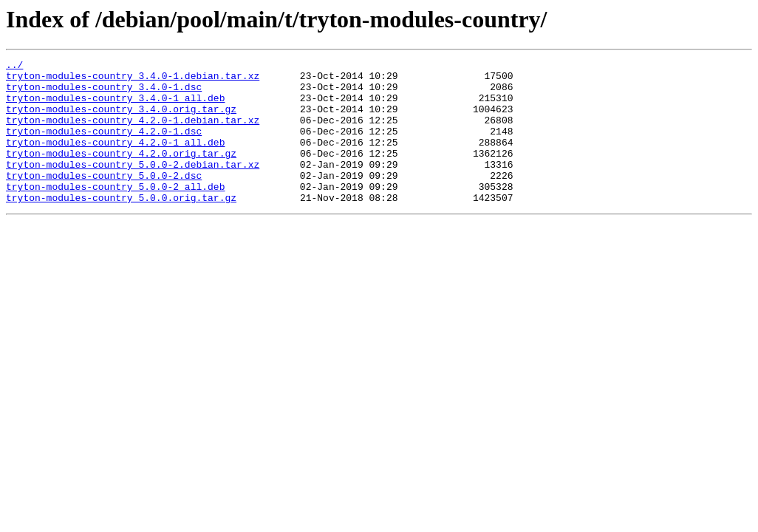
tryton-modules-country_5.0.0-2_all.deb (115, 213)
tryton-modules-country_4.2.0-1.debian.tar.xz (133, 133)
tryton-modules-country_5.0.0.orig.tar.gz (121, 226)
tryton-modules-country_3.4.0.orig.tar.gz (121, 120)
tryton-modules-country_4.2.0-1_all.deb (115, 160)
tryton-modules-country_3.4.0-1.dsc (104, 93)
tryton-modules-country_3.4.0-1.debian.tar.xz (133, 80)
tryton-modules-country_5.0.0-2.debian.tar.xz (133, 186)
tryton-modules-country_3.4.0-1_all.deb (115, 106)
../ (14, 66)
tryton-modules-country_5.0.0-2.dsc (104, 199)
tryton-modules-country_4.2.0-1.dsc (104, 146)
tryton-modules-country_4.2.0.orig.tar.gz (121, 173)
